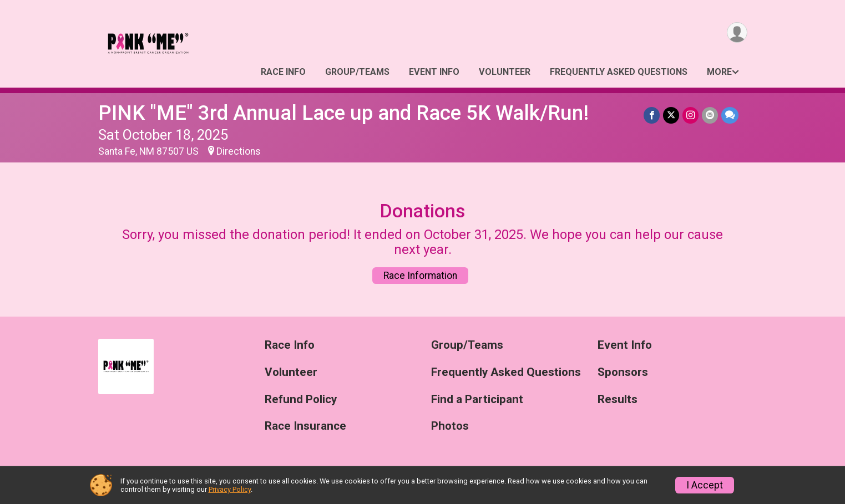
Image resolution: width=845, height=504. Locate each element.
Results (618, 399)
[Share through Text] (730, 115)
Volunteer (505, 72)
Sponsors (623, 372)
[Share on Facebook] (652, 115)
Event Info (434, 72)
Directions (239, 151)
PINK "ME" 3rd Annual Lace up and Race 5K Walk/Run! (343, 113)
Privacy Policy (230, 489)
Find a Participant (477, 399)
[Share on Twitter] (671, 115)
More (719, 72)
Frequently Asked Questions (619, 72)
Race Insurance (305, 426)
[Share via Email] (710, 115)
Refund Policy (301, 399)
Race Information (420, 276)
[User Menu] (737, 32)
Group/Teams (357, 72)
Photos (450, 426)
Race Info (283, 72)
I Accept (705, 485)
